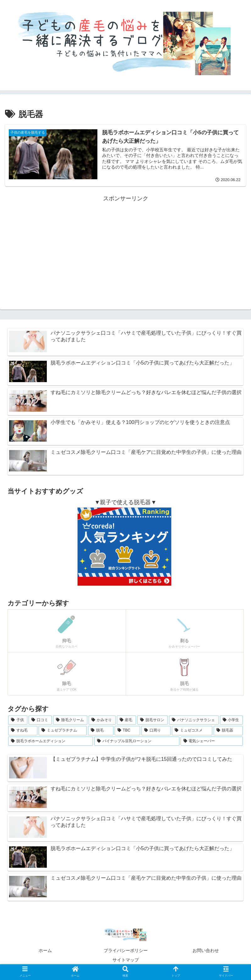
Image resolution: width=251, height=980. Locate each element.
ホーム (45, 950)
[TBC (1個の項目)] (127, 731)
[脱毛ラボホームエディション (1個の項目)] (51, 741)
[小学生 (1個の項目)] (231, 720)
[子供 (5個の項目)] (18, 720)
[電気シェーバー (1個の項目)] (212, 741)
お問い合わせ (206, 950)
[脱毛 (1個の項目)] (101, 731)
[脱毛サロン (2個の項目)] (153, 720)
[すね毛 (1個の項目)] (23, 731)
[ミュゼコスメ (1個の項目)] (192, 731)
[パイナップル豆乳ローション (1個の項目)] (137, 741)
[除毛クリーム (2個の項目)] (70, 720)
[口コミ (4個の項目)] (40, 720)
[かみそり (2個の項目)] (102, 720)
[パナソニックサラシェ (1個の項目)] (194, 720)
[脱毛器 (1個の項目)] (228, 731)
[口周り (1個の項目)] (156, 731)
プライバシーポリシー (126, 950)
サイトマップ (126, 960)
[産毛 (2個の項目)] (126, 720)
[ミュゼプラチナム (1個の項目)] (63, 731)
